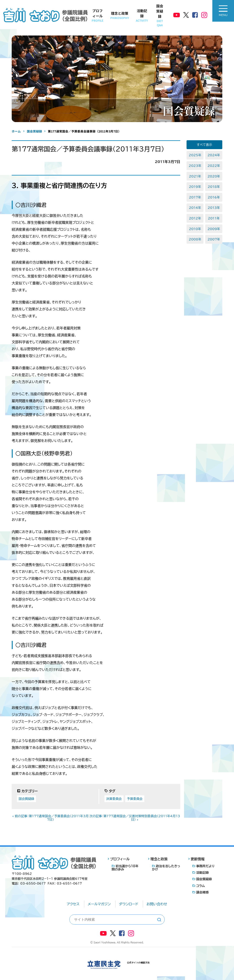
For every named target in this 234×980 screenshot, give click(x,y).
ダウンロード (129, 904)
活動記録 (142, 15)
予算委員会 (135, 799)
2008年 (195, 239)
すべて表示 (204, 145)
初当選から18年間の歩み (125, 868)
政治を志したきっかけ (166, 868)
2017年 (195, 197)
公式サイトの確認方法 (138, 963)
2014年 (195, 208)
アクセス (73, 904)
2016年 (214, 197)
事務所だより (205, 866)
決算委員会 (114, 799)
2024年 (214, 155)
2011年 (214, 218)
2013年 (214, 208)
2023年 (195, 166)
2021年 (195, 176)
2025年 (195, 155)
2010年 (195, 229)
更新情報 (198, 859)
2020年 (214, 176)
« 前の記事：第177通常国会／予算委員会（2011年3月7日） (50, 818)
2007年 (214, 239)
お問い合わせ (157, 904)
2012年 (195, 218)
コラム (200, 886)
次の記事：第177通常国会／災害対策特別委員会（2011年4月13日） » (135, 818)
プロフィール (97, 15)
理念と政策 (120, 15)
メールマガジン (99, 904)
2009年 (214, 229)
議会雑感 (202, 892)
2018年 (214, 187)
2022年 (214, 166)
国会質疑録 (160, 15)
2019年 (195, 187)
